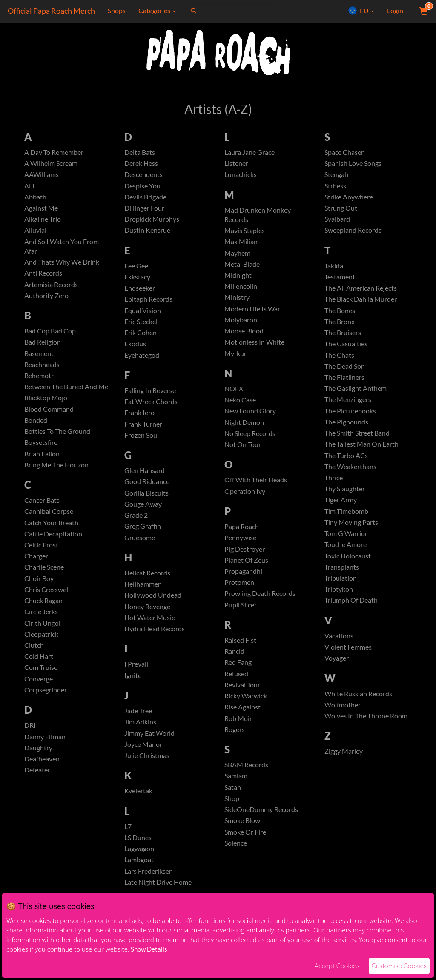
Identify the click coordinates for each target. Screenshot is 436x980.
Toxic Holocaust (348, 565)
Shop (232, 810)
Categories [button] (156, 10)
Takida (334, 268)
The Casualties (346, 348)
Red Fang (238, 671)
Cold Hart (39, 667)
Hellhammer (142, 592)
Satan (233, 799)
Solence (236, 856)
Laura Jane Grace (250, 152)
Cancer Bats (42, 507)
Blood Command (49, 415)
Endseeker (140, 291)
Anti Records (43, 276)
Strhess (335, 186)
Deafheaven (42, 771)
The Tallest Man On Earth (361, 450)
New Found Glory (250, 416)
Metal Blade (242, 266)
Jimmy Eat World (149, 743)
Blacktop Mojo (46, 403)
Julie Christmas (147, 766)
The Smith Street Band (357, 439)
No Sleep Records (250, 439)
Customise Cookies (399, 966)
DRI (30, 737)
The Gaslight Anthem (356, 393)
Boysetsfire (41, 449)
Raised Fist (240, 649)
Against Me (41, 209)
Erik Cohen (141, 336)
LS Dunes (138, 849)
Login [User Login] (395, 10)
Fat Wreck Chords (151, 406)
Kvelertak (138, 802)
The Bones (340, 313)
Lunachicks (241, 175)
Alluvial (35, 232)
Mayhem (237, 255)
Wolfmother (343, 716)
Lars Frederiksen (149, 883)
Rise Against (242, 717)
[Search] (230, 11)
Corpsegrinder (46, 701)
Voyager (337, 669)
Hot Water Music (149, 626)
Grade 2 (136, 522)
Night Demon (244, 427)
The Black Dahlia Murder (361, 302)
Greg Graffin (143, 533)
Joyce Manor (143, 755)
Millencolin (241, 289)
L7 (128, 838)
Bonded (36, 426)
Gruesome (140, 545)
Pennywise (240, 545)
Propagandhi (243, 579)
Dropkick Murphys (152, 221)
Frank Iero (139, 417)
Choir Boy (39, 587)
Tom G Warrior (346, 542)
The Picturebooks (350, 416)
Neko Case (240, 404)
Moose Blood (244, 335)
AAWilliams (42, 175)
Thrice (334, 485)
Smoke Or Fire (245, 845)
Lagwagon (139, 860)
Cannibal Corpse (49, 519)
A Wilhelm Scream (51, 164)
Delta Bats (140, 152)
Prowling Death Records (260, 602)
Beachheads (42, 369)
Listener (236, 164)
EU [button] (361, 11)
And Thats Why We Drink (62, 264)
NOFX (234, 393)
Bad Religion (43, 346)
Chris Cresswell (47, 599)
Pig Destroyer (245, 556)
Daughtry (38, 760)
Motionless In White (254, 346)
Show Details (149, 949)
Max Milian (241, 243)
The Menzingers (348, 405)
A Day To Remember (54, 152)
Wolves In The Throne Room (366, 728)
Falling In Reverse (150, 395)
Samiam (236, 787)
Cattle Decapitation (53, 542)
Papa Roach (242, 533)
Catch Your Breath (51, 530)
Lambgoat (139, 872)
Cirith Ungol (42, 633)
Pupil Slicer (241, 613)
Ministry (237, 300)
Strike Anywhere (349, 198)
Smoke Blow (242, 833)
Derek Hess (141, 164)
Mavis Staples (245, 232)
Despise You (142, 186)
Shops (115, 10)
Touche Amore (346, 553)
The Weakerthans (350, 473)
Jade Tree (138, 720)
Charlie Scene (44, 576)
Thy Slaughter (345, 496)
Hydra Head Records (155, 637)
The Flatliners (344, 382)
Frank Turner (143, 429)
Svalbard (337, 221)
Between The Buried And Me (66, 392)
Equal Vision (143, 313)
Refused (236, 683)
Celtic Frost (41, 553)
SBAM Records (246, 776)
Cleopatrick (41, 644)
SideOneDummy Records (261, 822)
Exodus (135, 348)
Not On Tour (243, 450)
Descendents (143, 175)
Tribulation (341, 587)
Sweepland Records (353, 232)
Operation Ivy (245, 497)
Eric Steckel (141, 325)
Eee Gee (136, 268)
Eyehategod (142, 359)
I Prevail (136, 673)
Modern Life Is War (252, 312)
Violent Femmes (348, 657)
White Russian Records (358, 705)
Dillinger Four (144, 209)
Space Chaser (344, 152)
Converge (39, 690)
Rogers (235, 740)
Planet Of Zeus (246, 567)
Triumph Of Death (351, 610)
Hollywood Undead (153, 603)
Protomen (239, 590)
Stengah (336, 175)
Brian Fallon (42, 460)
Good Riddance (147, 488)
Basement (39, 358)
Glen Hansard (145, 476)
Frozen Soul (142, 440)
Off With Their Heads (256, 486)
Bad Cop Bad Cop (50, 335)
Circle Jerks (41, 621)
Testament (340, 279)
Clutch (34, 656)
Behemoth (40, 380)
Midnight (238, 278)
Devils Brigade (145, 198)
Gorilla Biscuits (146, 499)
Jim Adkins (140, 732)
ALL (30, 186)
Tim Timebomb (346, 519)
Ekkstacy (137, 279)
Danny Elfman (45, 748)
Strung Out (341, 209)
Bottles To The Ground (57, 437)
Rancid (234, 660)
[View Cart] (423, 11)
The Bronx (340, 325)
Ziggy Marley (344, 763)
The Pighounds (346, 428)
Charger (36, 564)
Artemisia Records (51, 287)
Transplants (342, 576)
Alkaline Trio (43, 221)
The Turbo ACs (346, 462)
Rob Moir (238, 729)
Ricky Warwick (246, 706)
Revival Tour (242, 694)
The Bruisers (343, 336)
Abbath (35, 198)
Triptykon (339, 599)
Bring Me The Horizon (56, 471)
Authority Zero (46, 299)
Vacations (339, 646)
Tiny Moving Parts (351, 530)
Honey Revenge (147, 615)
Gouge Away (143, 511)
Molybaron (241, 323)
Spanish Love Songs (353, 164)
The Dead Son (345, 370)
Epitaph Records (148, 302)
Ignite (133, 685)
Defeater (37, 783)
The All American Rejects (361, 291)
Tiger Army (341, 508)
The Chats (339, 359)
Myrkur (235, 358)
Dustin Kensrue (147, 232)
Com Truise (41, 679)
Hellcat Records (147, 580)
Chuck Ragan (43, 610)
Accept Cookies (337, 966)
